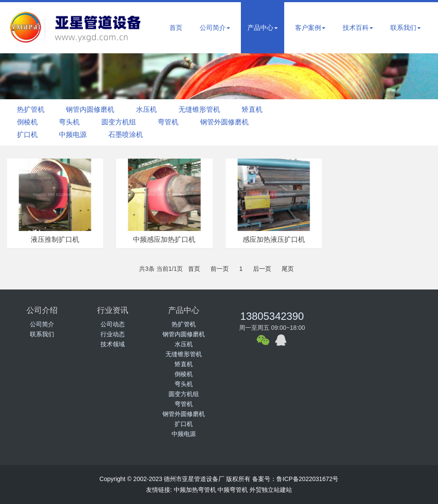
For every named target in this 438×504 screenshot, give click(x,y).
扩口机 (28, 135)
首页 (176, 28)
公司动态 (113, 324)
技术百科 (358, 28)
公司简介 (215, 28)
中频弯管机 (233, 490)
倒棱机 (28, 122)
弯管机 (174, 122)
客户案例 (310, 28)
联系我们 (406, 28)
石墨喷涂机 (130, 135)
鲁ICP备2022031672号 (307, 479)
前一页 (220, 269)
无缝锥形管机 (205, 109)
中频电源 (75, 135)
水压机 (151, 109)
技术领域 (113, 344)
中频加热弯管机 (195, 490)
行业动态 (113, 334)
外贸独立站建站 (271, 490)
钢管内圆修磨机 (93, 109)
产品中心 (263, 28)
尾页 (288, 269)
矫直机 (260, 109)
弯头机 (72, 122)
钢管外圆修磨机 (232, 122)
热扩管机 (32, 109)
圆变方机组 (123, 122)
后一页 (262, 269)
